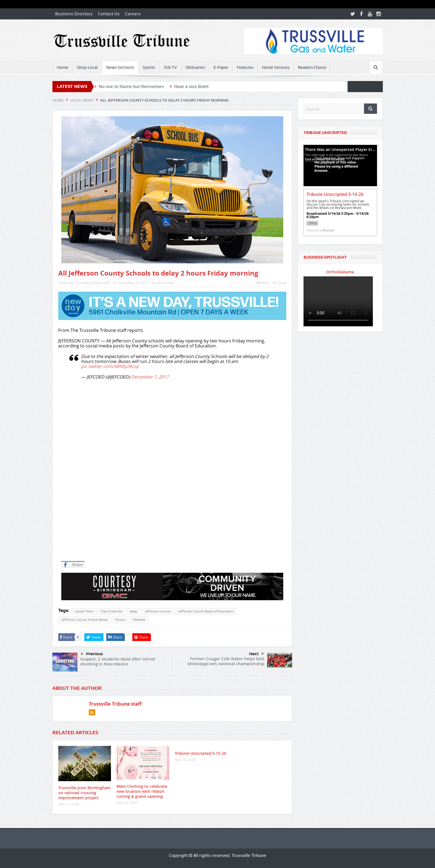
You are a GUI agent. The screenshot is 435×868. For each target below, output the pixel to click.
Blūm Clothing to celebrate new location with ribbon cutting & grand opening (142, 791)
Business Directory (74, 14)
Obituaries (195, 67)
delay (133, 611)
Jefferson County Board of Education (206, 611)
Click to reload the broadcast (325, 159)
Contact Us (109, 14)
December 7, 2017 (150, 377)
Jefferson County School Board (84, 620)
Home (63, 67)
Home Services (276, 67)
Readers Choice (312, 67)
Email (280, 283)
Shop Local (87, 67)
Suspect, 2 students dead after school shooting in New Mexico (118, 661)
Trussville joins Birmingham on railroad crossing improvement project (84, 793)
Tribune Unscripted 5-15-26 (200, 753)
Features (245, 67)
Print (263, 283)
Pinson (120, 620)
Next (256, 654)
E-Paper (221, 67)
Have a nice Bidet (191, 86)
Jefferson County (158, 611)
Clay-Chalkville (112, 611)
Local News (165, 283)
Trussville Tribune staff (93, 283)
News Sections (120, 67)
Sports (149, 67)
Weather (139, 620)
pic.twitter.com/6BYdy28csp (110, 366)
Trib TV (170, 67)
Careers (133, 14)
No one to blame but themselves (131, 86)
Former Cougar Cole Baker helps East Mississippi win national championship (226, 661)
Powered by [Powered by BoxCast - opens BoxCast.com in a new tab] (320, 230)
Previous (92, 654)
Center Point (84, 611)
